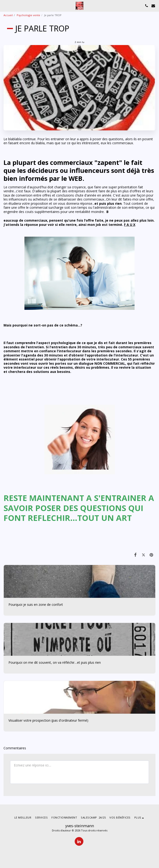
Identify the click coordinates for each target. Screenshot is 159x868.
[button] (5, 6)
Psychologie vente (28, 15)
